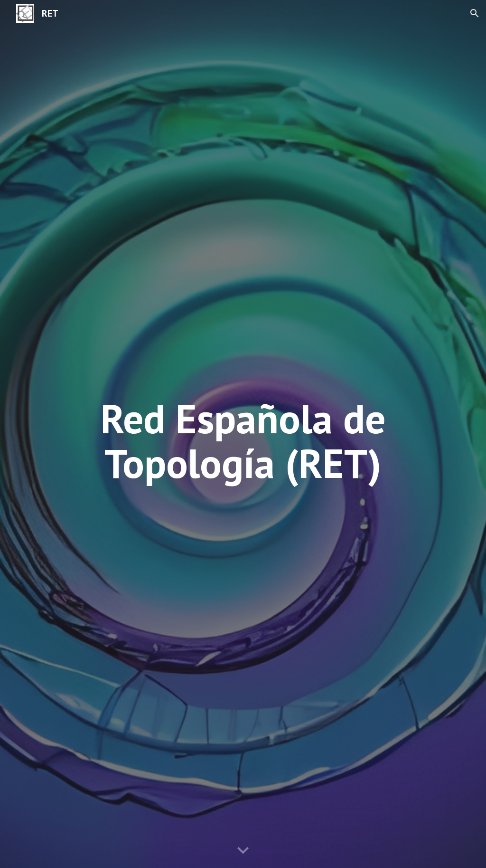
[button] (475, 13)
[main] (243, 441)
